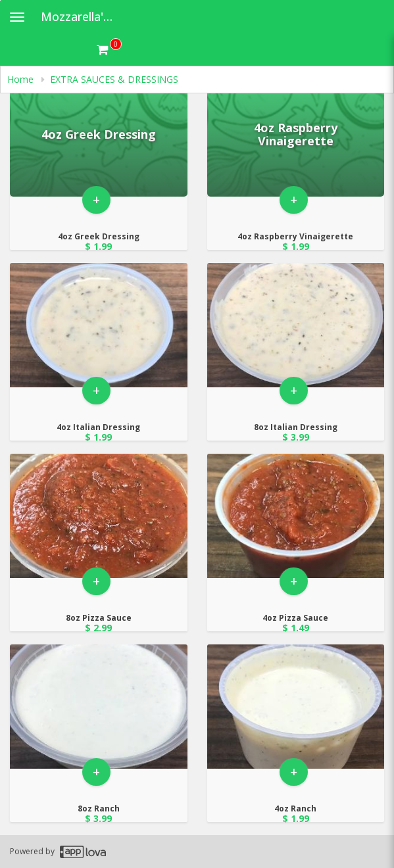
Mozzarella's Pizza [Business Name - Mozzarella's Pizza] (83, 16)
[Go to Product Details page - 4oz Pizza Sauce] (296, 516)
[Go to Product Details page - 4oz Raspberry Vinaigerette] (296, 134)
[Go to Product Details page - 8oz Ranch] (99, 707)
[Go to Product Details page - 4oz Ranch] (296, 707)
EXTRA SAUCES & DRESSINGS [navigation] (114, 79)
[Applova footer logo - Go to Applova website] (83, 852)
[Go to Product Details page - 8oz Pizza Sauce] (99, 516)
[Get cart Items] (109, 49)
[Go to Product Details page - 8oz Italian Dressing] (296, 325)
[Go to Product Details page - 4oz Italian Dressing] (99, 325)
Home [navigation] (22, 79)
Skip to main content (0, 0)
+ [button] (96, 200)
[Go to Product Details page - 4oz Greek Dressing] (99, 134)
